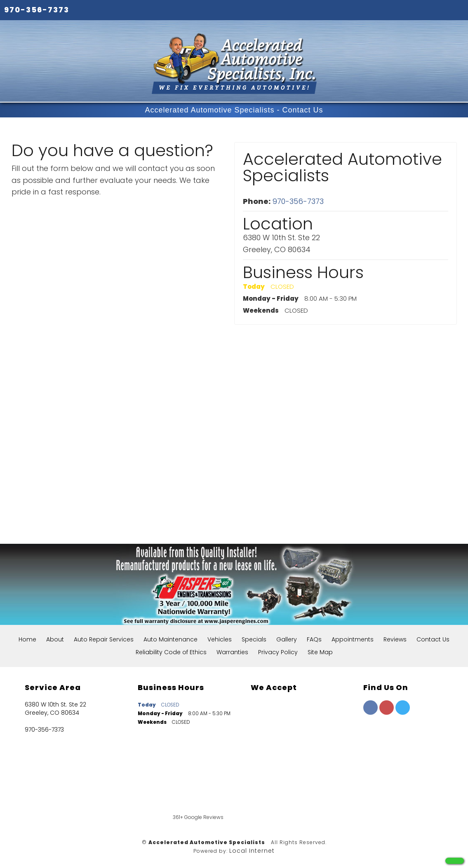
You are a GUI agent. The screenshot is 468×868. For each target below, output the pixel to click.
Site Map (320, 652)
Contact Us (433, 639)
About (55, 639)
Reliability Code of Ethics (171, 652)
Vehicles (220, 639)
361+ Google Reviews (198, 817)
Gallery (287, 639)
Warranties (232, 652)
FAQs (314, 639)
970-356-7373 (37, 10)
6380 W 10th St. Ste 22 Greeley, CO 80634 (55, 709)
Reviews (395, 639)
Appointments (353, 639)
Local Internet (252, 851)
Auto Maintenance (171, 639)
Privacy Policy (278, 652)
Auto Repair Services (104, 639)
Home (27, 639)
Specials (254, 639)
